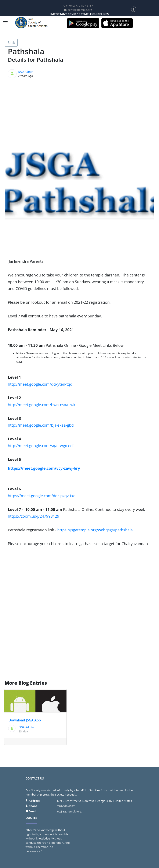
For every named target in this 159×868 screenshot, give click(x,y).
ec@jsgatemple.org (69, 811)
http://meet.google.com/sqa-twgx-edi (41, 446)
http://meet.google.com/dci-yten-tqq (40, 384)
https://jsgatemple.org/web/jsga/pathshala (95, 530)
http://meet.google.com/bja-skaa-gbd (41, 425)
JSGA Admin (26, 72)
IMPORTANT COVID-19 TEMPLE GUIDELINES (79, 14)
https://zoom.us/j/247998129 (34, 516)
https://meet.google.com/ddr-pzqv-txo (42, 496)
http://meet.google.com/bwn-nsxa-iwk (42, 405)
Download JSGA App (25, 720)
